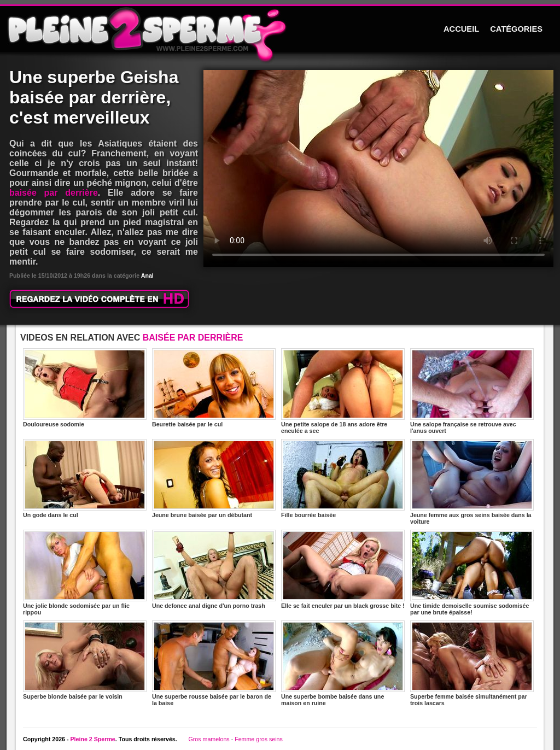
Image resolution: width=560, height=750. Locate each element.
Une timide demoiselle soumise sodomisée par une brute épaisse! (472, 573)
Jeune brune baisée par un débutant (214, 479)
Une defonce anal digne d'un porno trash (214, 569)
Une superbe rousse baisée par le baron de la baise (214, 663)
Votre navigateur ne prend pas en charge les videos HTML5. (378, 168)
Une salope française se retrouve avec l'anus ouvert (472, 391)
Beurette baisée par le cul (214, 388)
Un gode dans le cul (85, 479)
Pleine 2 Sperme (92, 739)
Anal (147, 276)
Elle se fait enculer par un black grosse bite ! (343, 569)
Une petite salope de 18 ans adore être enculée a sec (343, 391)
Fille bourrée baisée (343, 479)
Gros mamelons (209, 739)
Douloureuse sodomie (85, 388)
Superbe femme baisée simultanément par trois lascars (472, 663)
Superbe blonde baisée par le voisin (85, 660)
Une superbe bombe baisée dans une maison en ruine (343, 663)
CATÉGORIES (516, 29)
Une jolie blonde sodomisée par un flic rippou (85, 573)
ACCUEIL (461, 29)
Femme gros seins (259, 739)
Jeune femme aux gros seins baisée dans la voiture (472, 482)
